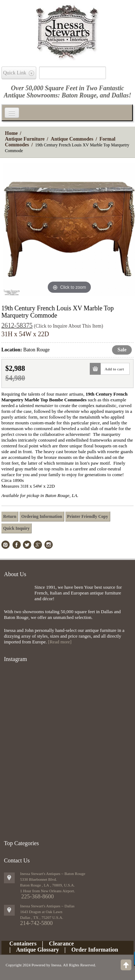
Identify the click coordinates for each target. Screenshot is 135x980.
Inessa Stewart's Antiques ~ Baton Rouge (53, 874)
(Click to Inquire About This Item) (68, 326)
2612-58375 (17, 325)
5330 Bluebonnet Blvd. (38, 879)
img (17, 596)
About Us (15, 574)
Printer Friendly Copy (88, 516)
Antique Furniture (25, 139)
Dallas (120, 95)
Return (10, 516)
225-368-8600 (38, 896)
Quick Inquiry (17, 528)
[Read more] (60, 642)
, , (42, 917)
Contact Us (17, 860)
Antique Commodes (72, 139)
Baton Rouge (79, 95)
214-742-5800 (36, 923)
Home (11, 133)
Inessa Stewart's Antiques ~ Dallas (47, 906)
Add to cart (112, 369)
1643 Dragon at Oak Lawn (41, 912)
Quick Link (15, 73)
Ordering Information (42, 516)
